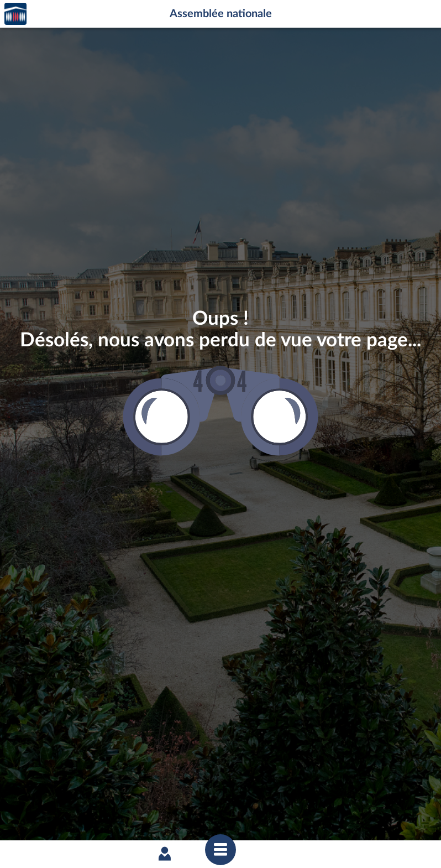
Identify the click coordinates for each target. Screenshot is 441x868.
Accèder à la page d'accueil (15, 14)
